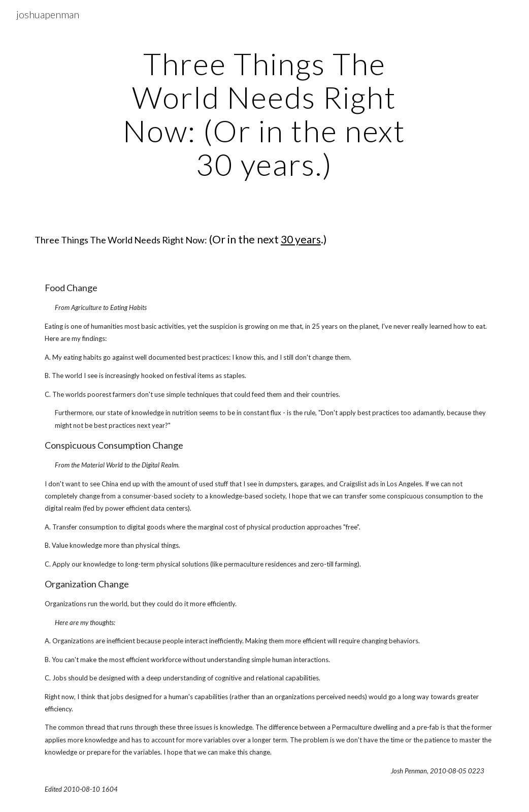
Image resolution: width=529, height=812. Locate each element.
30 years (301, 239)
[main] (264, 114)
